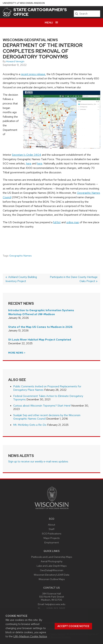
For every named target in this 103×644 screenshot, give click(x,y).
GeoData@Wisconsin (52, 570)
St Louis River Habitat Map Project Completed (40, 340)
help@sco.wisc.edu (55, 604)
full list (57, 222)
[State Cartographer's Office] (7, 12)
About (51, 525)
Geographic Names (20, 256)
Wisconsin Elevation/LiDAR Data (51, 575)
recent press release (33, 74)
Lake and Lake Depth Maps (52, 566)
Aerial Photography (52, 561)
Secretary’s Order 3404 (26, 155)
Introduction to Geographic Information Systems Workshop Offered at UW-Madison (41, 312)
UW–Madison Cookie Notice (30, 636)
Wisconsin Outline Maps (52, 579)
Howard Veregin (15, 61)
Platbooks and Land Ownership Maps (52, 557)
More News (17, 353)
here (29, 163)
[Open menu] (51, 23)
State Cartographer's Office (40, 12)
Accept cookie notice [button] (73, 626)
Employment (52, 542)
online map (73, 222)
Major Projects (51, 538)
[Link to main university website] (52, 510)
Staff (51, 529)
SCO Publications (51, 533)
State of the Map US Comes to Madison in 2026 (40, 327)
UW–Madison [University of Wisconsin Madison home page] (24, 3)
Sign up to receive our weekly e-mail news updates (38, 461)
